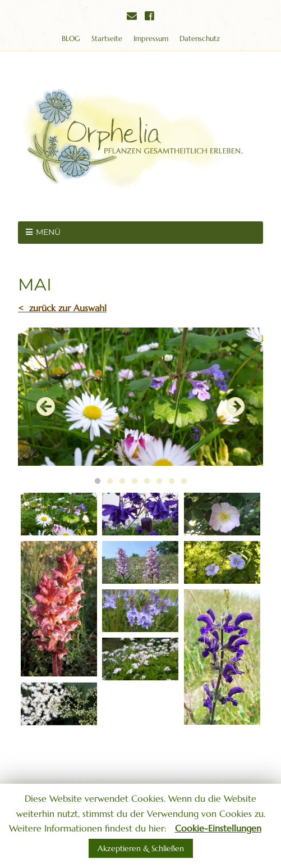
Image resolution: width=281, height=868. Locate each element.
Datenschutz (200, 38)
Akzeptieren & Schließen (141, 848)
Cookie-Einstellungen (218, 828)
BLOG (71, 38)
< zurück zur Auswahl (62, 308)
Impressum (151, 38)
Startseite (107, 38)
